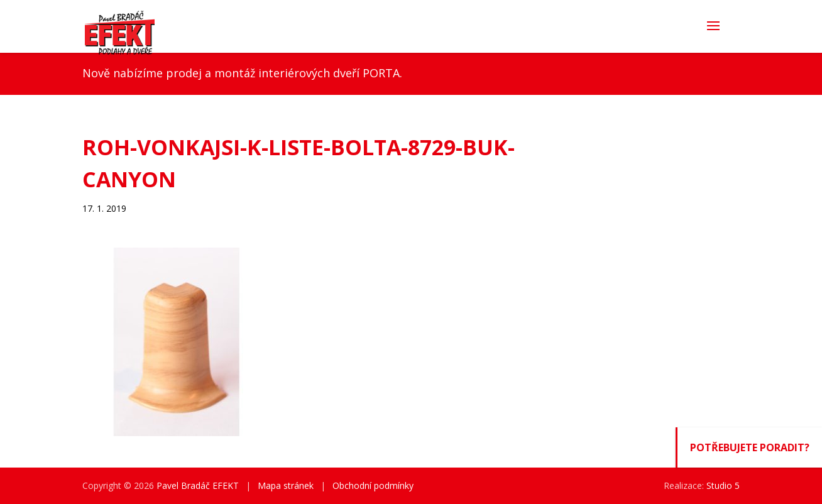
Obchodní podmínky (373, 485)
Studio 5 (723, 485)
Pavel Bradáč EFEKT (198, 485)
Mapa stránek (286, 485)
